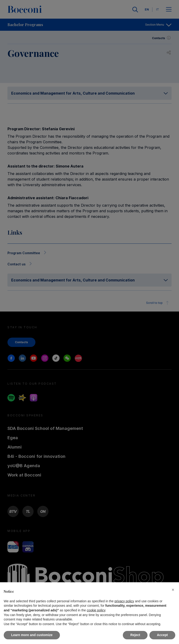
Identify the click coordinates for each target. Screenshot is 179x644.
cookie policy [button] (96, 610)
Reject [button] (135, 635)
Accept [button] (162, 635)
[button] (173, 590)
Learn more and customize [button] (32, 635)
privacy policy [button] (124, 601)
